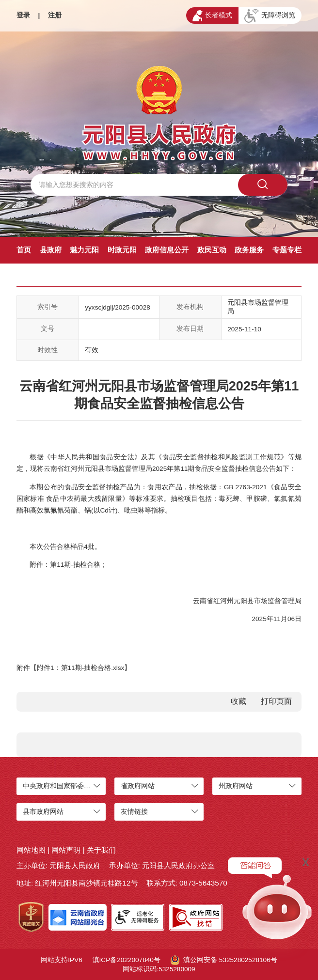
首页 (24, 250)
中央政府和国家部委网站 (60, 786)
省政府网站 (138, 786)
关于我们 (101, 850)
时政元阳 (122, 250)
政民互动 (212, 250)
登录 (23, 15)
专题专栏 (287, 250)
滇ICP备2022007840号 (127, 960)
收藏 (238, 701)
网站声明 (66, 850)
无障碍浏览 (270, 16)
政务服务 (249, 250)
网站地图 (31, 850)
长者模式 (212, 16)
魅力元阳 (84, 250)
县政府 (51, 250)
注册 (55, 15)
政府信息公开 (167, 250)
